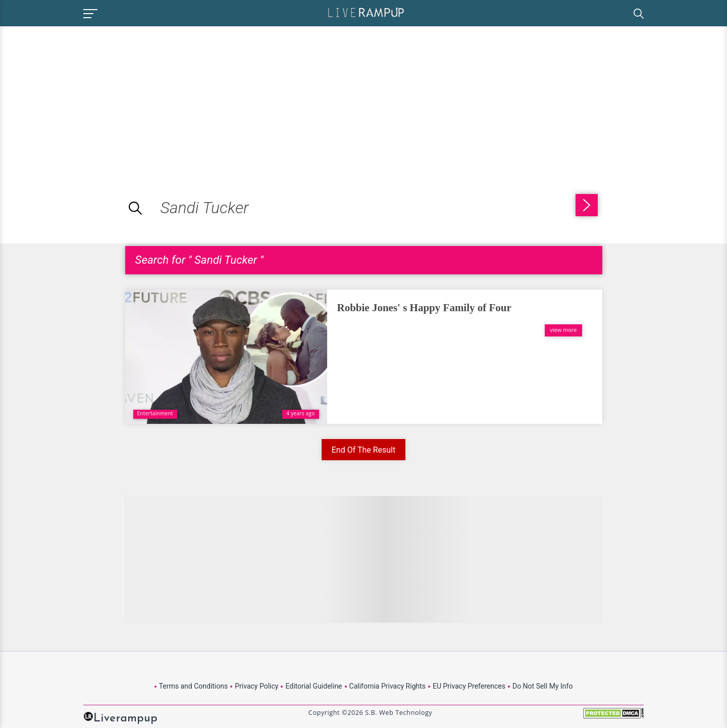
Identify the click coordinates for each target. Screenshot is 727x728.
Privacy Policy (256, 686)
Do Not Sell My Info (542, 686)
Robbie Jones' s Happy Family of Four (424, 308)
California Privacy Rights (387, 686)
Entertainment (155, 413)
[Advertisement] (85, 97)
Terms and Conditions (194, 686)
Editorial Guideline (314, 686)
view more (563, 330)
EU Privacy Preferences (469, 686)
